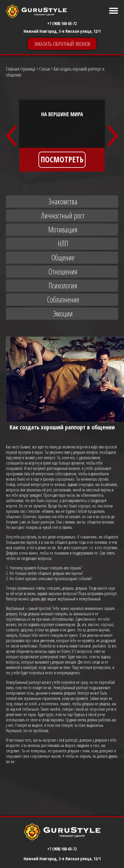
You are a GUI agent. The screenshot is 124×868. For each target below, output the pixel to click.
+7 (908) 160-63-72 (62, 23)
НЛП (63, 243)
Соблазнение (63, 299)
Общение (63, 257)
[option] (62, 136)
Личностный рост (63, 215)
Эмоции (63, 313)
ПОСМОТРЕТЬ (62, 159)
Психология (63, 285)
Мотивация (63, 229)
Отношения (63, 271)
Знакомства (63, 201)
